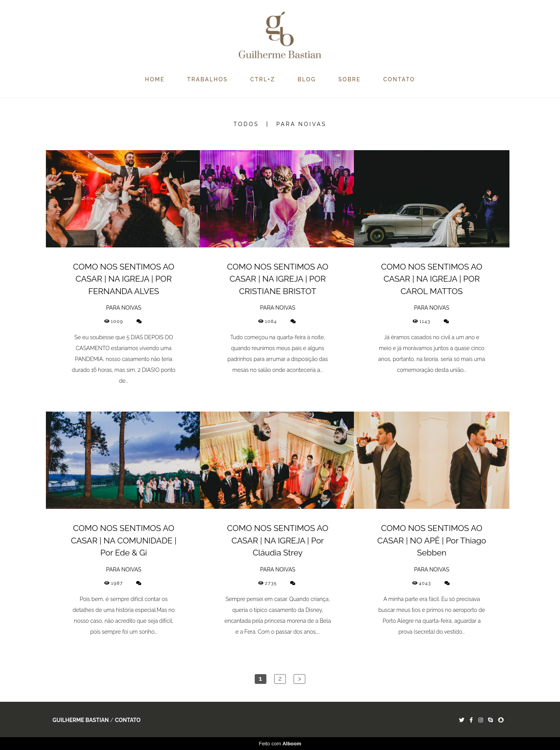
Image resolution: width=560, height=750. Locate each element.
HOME (155, 79)
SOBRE (350, 79)
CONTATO (399, 79)
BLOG (307, 79)
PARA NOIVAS (301, 124)
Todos (246, 124)
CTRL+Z (262, 79)
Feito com (280, 744)
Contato (128, 720)
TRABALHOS (207, 79)
